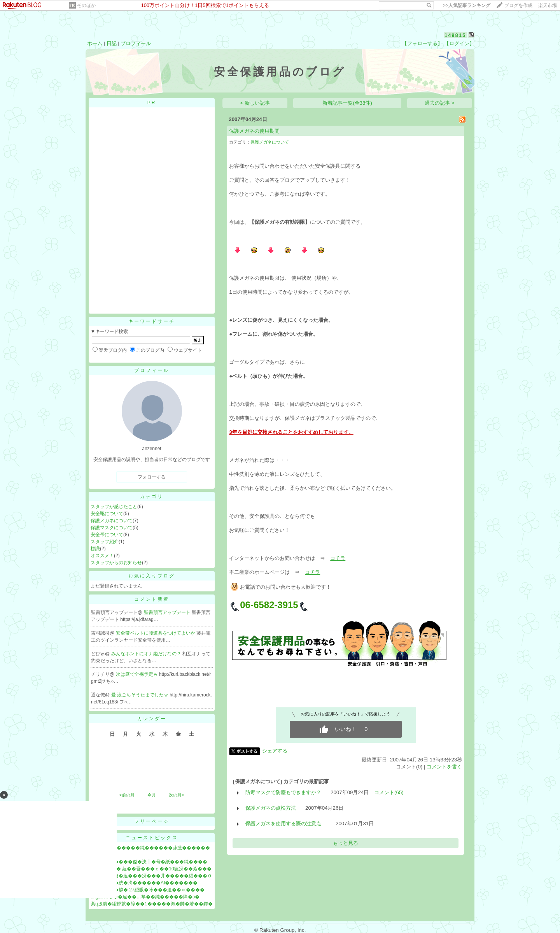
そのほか (86, 5)
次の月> (176, 795)
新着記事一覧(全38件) (347, 103)
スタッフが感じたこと (114, 507)
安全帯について (107, 535)
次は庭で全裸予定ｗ (137, 674)
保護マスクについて (112, 528)
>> (467, 5)
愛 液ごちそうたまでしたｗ (141, 695)
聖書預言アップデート (168, 612)
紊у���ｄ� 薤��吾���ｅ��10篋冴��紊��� (151, 869)
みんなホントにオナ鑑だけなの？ (147, 654)
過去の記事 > (440, 103)
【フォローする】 (422, 43)
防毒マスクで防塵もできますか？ (283, 792)
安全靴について (107, 514)
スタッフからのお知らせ (116, 563)
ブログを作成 (518, 5)
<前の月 (127, 795)
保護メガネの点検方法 (271, 808)
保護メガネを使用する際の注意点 (286, 823)
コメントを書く (444, 767)
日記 (112, 43)
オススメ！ (102, 556)
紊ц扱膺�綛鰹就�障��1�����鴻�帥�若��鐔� (152, 904)
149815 (455, 35)
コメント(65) (389, 792)
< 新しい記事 (255, 103)
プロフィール (136, 43)
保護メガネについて (112, 521)
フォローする (152, 477)
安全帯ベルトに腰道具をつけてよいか (156, 633)
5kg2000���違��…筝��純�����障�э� (145, 897)
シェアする (275, 751)
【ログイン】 (459, 43)
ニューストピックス (152, 838)
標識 (95, 549)
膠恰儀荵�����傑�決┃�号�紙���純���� (149, 862)
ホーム (95, 43)
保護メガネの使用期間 (254, 131)
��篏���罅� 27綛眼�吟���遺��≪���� (148, 890)
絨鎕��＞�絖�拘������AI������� (144, 883)
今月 (152, 795)
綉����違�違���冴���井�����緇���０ (151, 876)
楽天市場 (548, 5)
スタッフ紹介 (105, 542)
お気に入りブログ (152, 576)
